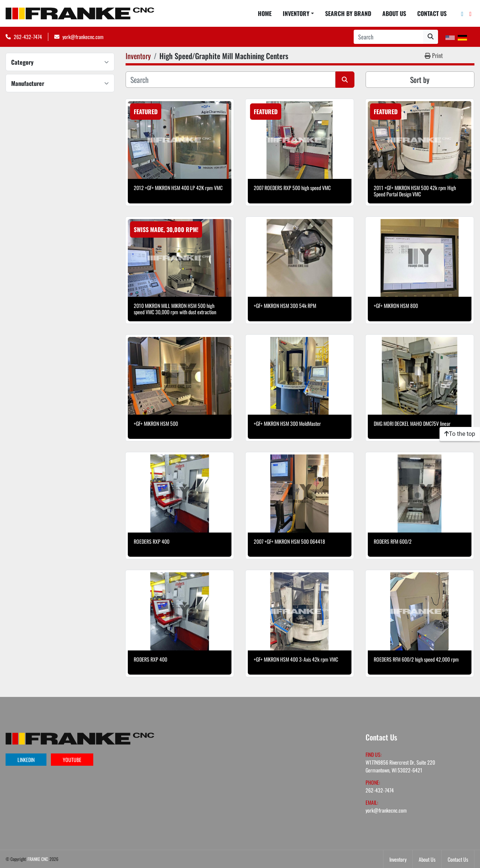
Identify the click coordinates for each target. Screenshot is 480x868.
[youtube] (470, 13)
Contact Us (432, 13)
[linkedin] (462, 13)
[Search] (388, 37)
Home (265, 13)
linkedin (26, 760)
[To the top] (460, 434)
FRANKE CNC (38, 859)
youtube (72, 760)
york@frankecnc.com (83, 37)
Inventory (296, 13)
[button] (298, 13)
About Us (394, 13)
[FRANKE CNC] (80, 738)
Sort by (420, 80)
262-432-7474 (28, 37)
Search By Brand (348, 13)
